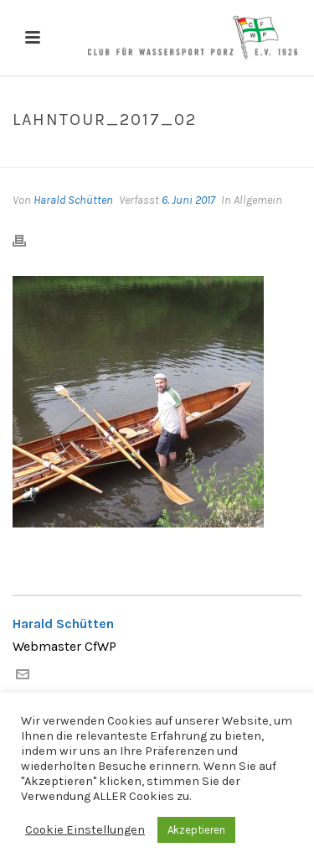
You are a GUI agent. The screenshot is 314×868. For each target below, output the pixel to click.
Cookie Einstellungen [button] (85, 830)
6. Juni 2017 (188, 200)
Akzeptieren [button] (196, 830)
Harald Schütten (73, 200)
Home (43, 155)
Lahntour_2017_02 (120, 155)
